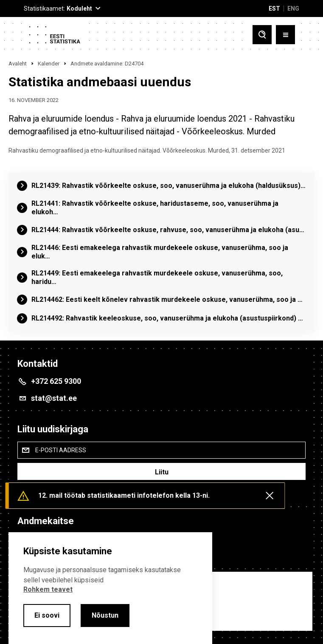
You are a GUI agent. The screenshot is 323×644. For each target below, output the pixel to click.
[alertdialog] (110, 588)
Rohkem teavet (48, 589)
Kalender (49, 64)
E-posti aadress (61, 450)
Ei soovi (47, 615)
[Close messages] (270, 496)
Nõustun (105, 615)
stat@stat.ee (54, 398)
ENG (293, 9)
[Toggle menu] (285, 35)
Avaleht (18, 64)
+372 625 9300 (56, 381)
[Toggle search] (262, 35)
